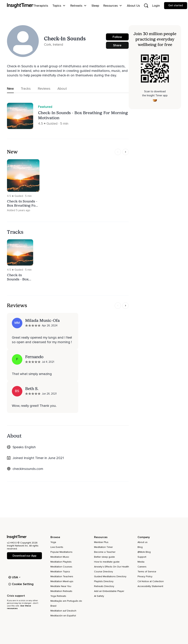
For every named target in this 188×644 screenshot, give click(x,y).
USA (14, 577)
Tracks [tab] (26, 89)
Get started (176, 5)
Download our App (24, 556)
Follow (117, 37)
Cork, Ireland (54, 45)
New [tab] (10, 89)
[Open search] (146, 6)
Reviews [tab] (44, 89)
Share (117, 45)
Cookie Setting (21, 584)
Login (156, 6)
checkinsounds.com (28, 469)
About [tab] (62, 89)
